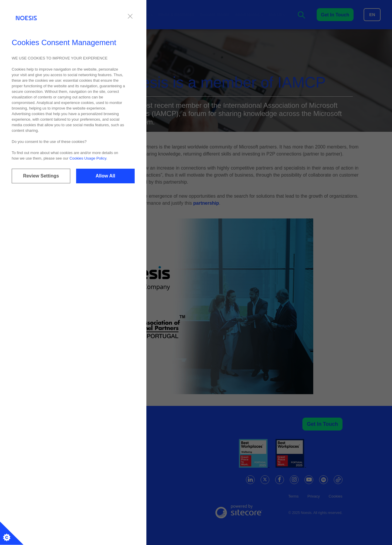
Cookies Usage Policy (88, 158)
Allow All (106, 176)
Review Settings (41, 176)
